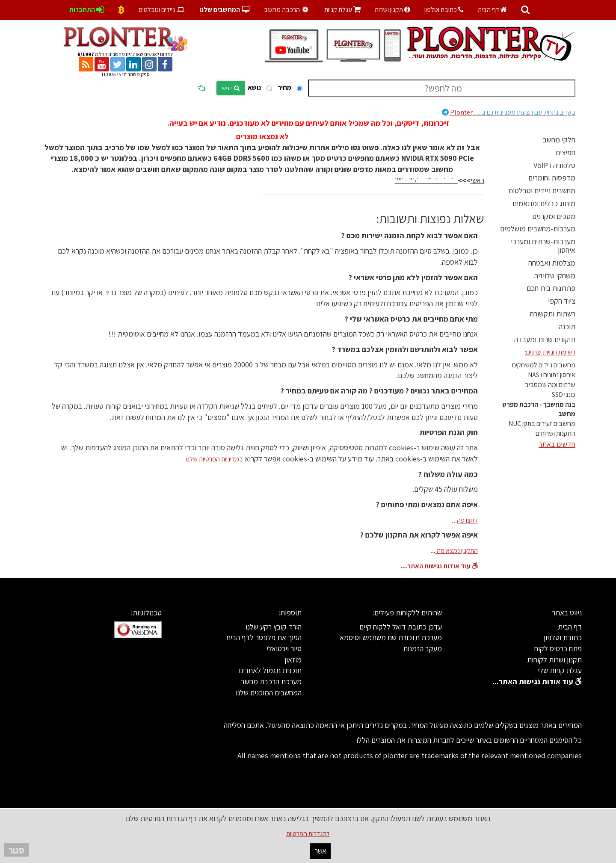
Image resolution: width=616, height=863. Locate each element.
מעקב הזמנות (422, 649)
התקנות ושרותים (555, 433)
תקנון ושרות (392, 10)
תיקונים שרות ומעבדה (545, 339)
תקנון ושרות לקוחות (554, 660)
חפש (231, 88)
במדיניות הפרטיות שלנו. (214, 459)
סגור (16, 850)
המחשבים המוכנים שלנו (269, 693)
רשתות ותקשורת (552, 314)
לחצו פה (467, 520)
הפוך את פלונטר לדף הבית (264, 637)
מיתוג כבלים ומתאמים (544, 203)
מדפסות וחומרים (552, 178)
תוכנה (567, 327)
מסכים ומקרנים (554, 216)
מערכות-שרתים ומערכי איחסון (543, 246)
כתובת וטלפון (444, 10)
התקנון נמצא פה (457, 551)
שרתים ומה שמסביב (550, 385)
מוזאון (293, 660)
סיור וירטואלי (284, 649)
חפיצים (566, 152)
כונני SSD (564, 395)
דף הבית (492, 10)
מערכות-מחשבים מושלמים (538, 229)
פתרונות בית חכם (551, 288)
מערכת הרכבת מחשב (271, 681)
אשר (320, 851)
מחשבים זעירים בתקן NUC (542, 424)
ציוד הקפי (562, 301)
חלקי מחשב (559, 140)
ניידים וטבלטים (162, 10)
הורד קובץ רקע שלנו (274, 627)
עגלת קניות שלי (560, 670)
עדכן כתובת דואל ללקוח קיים (401, 627)
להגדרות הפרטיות (308, 834)
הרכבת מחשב (287, 10)
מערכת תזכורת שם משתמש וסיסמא (391, 637)
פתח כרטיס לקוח (558, 649)
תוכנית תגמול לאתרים (270, 670)
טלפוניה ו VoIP (554, 165)
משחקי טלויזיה (555, 276)
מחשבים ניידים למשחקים (544, 365)
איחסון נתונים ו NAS (552, 375)
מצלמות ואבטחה (552, 263)
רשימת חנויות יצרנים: (550, 352)
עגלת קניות (342, 10)
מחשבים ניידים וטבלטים (542, 191)
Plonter (509, 112)
